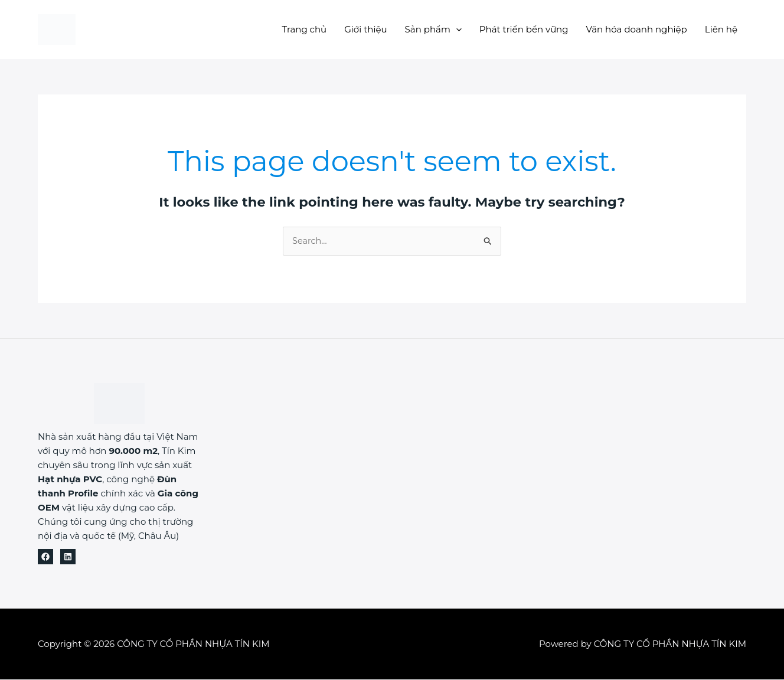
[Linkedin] (68, 557)
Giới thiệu (365, 29)
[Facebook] (45, 557)
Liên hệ (721, 29)
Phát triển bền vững (524, 29)
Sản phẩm (433, 29)
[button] (456, 29)
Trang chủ (305, 29)
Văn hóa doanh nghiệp (637, 29)
